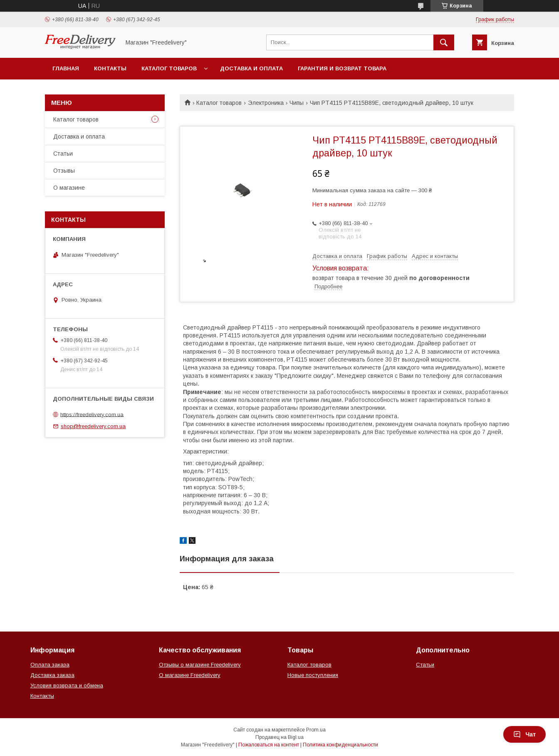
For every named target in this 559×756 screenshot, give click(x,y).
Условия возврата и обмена (67, 685)
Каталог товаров (169, 68)
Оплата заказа (50, 665)
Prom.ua (316, 730)
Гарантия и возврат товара (342, 68)
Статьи (63, 154)
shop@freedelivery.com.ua (93, 426)
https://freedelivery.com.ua (92, 414)
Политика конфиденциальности (340, 745)
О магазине (69, 188)
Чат (524, 734)
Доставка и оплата (251, 68)
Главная (66, 68)
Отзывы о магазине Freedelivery (200, 665)
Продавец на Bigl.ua (279, 737)
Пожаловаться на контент (269, 745)
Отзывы (64, 171)
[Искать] (444, 42)
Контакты (110, 68)
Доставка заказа (52, 675)
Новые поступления (313, 675)
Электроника (266, 103)
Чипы (297, 103)
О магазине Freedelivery (190, 675)
